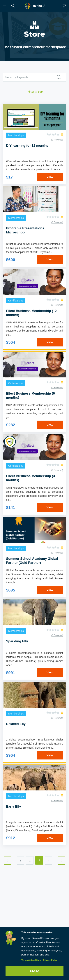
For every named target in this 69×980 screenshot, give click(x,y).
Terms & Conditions (31, 960)
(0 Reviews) (57, 140)
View (50, 177)
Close (34, 971)
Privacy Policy (50, 960)
